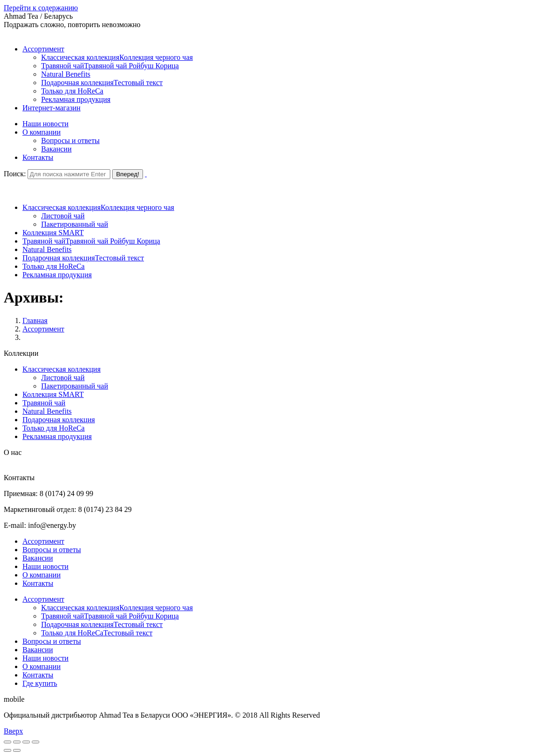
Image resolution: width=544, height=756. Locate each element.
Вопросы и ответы (52, 550)
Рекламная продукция (57, 436)
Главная (35, 320)
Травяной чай (44, 403)
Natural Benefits (47, 411)
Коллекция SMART (53, 394)
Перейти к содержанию (41, 8)
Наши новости (46, 566)
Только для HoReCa (54, 428)
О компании (42, 575)
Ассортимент (43, 329)
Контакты (38, 583)
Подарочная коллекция (59, 420)
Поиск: (15, 174)
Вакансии (38, 558)
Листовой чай (63, 378)
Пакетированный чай (75, 386)
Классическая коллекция (61, 369)
